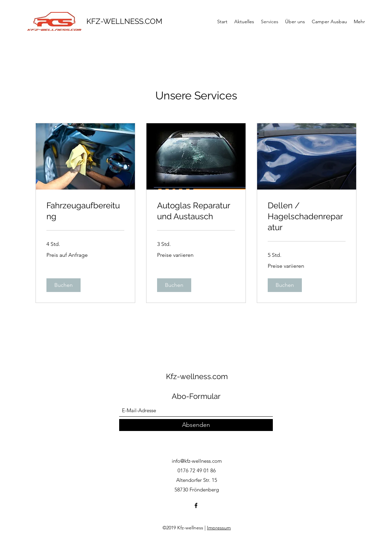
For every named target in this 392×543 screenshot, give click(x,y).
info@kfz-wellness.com (197, 461)
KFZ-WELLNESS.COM (124, 21)
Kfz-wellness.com (197, 376)
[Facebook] (196, 505)
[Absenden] (196, 425)
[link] (85, 211)
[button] (64, 285)
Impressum (219, 528)
